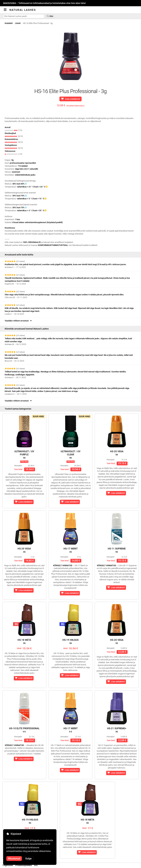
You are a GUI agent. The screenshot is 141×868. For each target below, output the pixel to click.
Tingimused (8, 865)
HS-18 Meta (24, 641)
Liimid (18, 23)
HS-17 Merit (71, 550)
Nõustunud (14, 859)
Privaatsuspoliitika (23, 865)
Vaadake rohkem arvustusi (18, 321)
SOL (36, 865)
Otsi (50, 16)
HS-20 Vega (117, 453)
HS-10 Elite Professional (24, 730)
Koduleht (9, 23)
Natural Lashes (23, 10)
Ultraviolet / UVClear (71, 454)
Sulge (28, 859)
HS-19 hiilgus (70, 641)
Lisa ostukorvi (71, 99)
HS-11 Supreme (117, 550)
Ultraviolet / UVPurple (24, 454)
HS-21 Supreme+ (117, 730)
